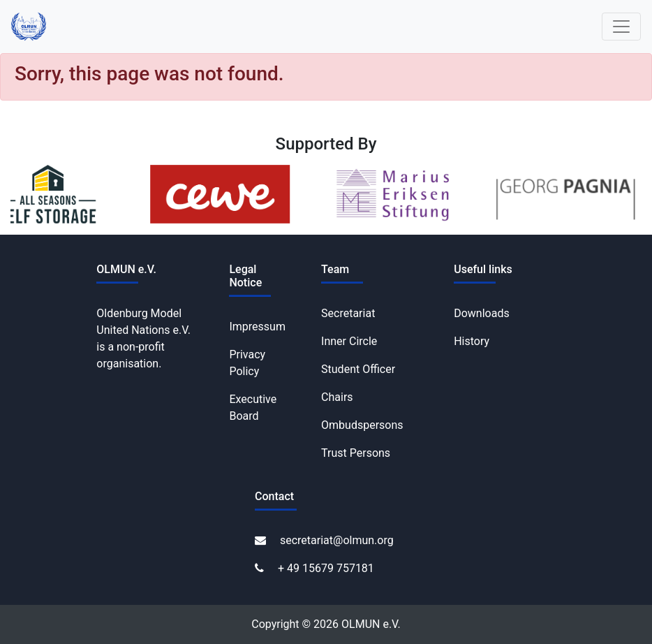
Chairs (337, 397)
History (472, 341)
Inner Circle (349, 341)
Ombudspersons (362, 425)
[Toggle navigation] (621, 27)
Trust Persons (356, 453)
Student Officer (358, 369)
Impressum (257, 327)
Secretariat (348, 313)
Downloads (481, 313)
